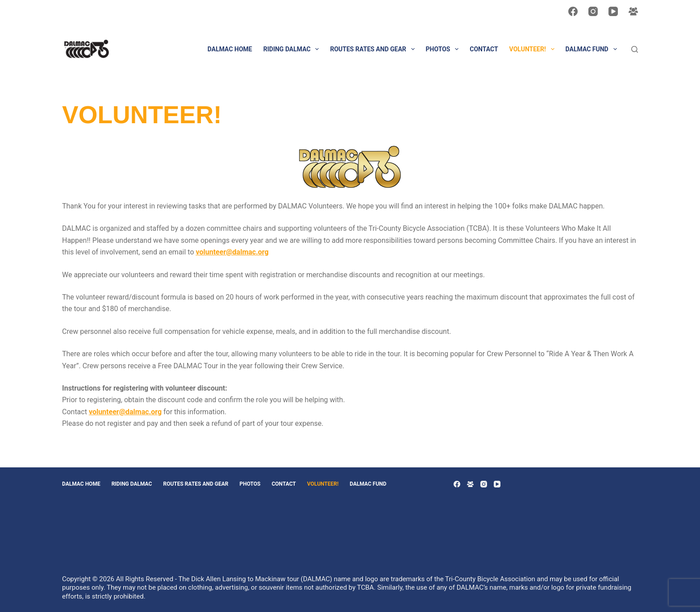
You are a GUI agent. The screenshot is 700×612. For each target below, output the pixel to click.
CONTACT (484, 49)
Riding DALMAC (293, 49)
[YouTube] (613, 11)
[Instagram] (593, 11)
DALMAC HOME (230, 49)
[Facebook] (573, 11)
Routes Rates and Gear (374, 49)
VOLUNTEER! (534, 49)
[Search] (635, 49)
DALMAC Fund (593, 49)
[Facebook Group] (633, 11)
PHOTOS (444, 49)
